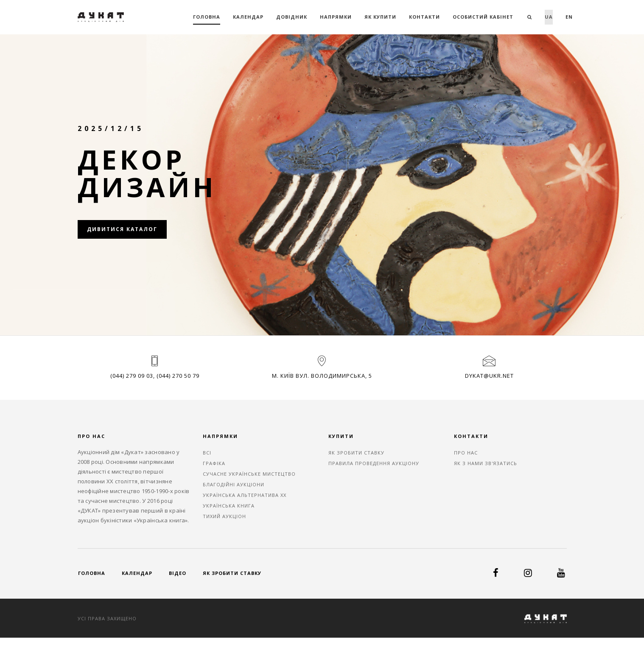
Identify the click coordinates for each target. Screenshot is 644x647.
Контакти (424, 17)
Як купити (380, 17)
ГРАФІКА (214, 463)
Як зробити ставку (356, 453)
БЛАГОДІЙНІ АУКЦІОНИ (234, 484)
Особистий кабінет (483, 17)
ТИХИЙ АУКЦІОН (224, 516)
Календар (248, 17)
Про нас (466, 453)
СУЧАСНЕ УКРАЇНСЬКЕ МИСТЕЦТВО (249, 474)
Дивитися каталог (122, 229)
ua (549, 17)
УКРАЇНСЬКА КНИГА (229, 506)
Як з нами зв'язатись (486, 463)
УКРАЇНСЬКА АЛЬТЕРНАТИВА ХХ (245, 495)
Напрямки (336, 17)
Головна (207, 17)
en (569, 17)
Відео (178, 573)
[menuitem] (549, 17)
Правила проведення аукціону (374, 463)
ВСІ (207, 453)
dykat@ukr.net (489, 376)
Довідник (292, 17)
